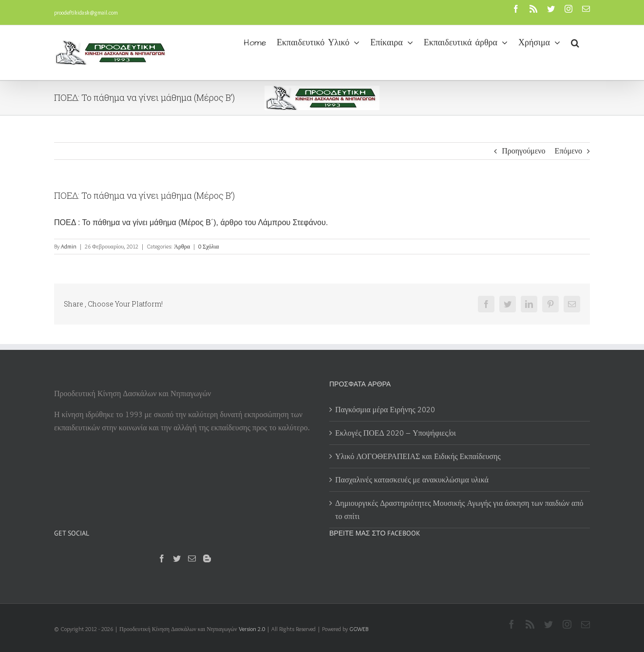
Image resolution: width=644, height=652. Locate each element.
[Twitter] (177, 558)
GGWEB (359, 629)
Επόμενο (568, 151)
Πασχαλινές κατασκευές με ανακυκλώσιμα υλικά (412, 480)
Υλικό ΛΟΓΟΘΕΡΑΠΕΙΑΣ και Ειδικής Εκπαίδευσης (418, 456)
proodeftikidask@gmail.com (86, 12)
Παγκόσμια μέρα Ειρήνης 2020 (385, 410)
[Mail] (192, 558)
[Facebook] (162, 558)
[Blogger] (207, 558)
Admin (69, 246)
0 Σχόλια (208, 246)
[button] (575, 42)
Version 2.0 (252, 629)
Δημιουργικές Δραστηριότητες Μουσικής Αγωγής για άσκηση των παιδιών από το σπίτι (459, 510)
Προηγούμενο (523, 151)
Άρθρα (182, 246)
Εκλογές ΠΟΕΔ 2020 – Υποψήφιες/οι (396, 433)
